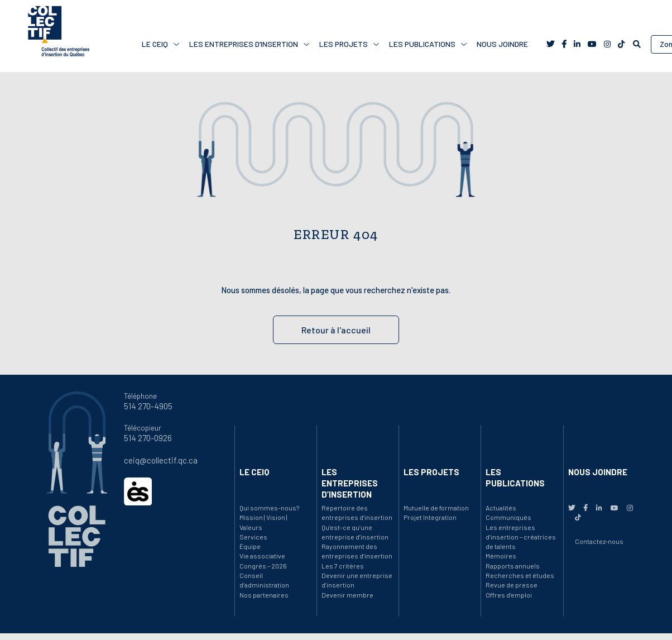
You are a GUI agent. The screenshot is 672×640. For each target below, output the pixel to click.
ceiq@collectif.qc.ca (161, 460)
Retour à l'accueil (336, 330)
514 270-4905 (148, 406)
